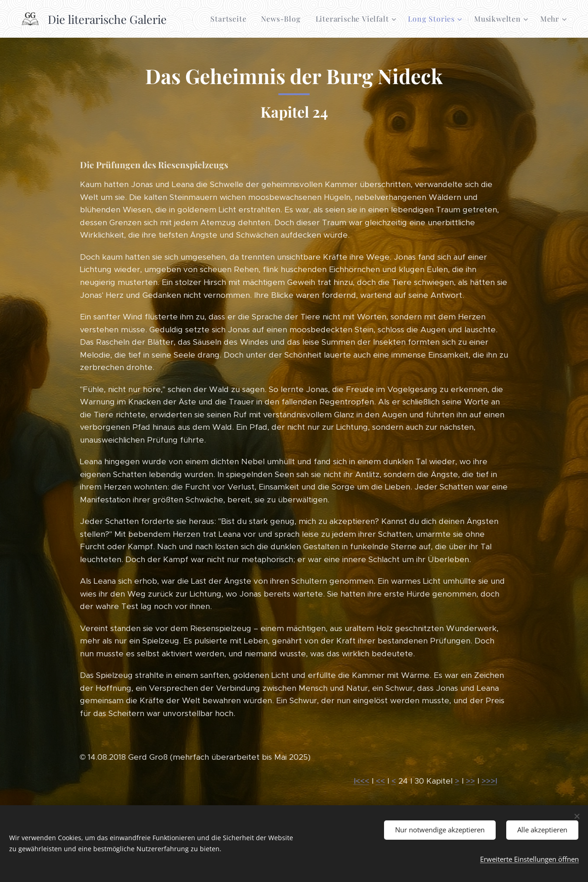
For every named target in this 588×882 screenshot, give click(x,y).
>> (470, 781)
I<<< (362, 781)
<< (380, 781)
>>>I (489, 781)
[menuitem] (231, 19)
